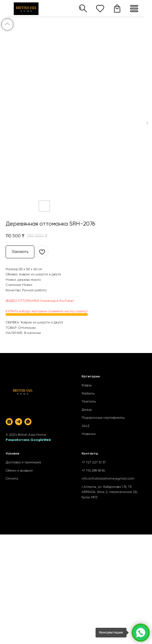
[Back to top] (7, 24)
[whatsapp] (28, 422)
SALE (86, 426)
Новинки (89, 434)
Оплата (12, 479)
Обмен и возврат (19, 471)
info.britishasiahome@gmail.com (108, 479)
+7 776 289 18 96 (93, 471)
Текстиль (89, 402)
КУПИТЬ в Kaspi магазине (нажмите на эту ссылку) (47, 311)
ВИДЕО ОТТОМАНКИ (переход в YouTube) (40, 301)
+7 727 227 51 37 (94, 463)
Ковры (87, 385)
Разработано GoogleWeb (28, 440)
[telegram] (19, 422)
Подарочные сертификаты (103, 418)
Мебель (88, 394)
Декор (87, 410)
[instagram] (9, 422)
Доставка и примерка (23, 463)
